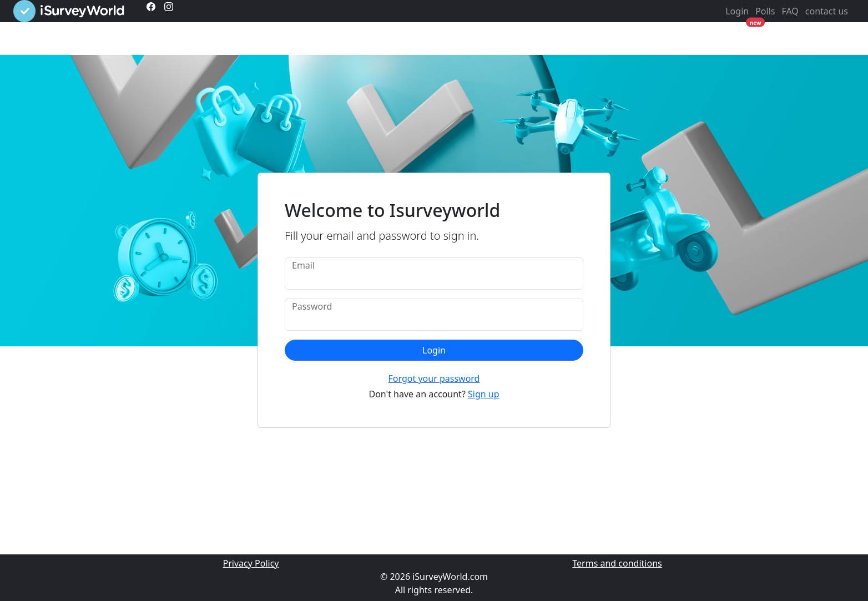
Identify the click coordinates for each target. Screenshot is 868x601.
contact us (827, 11)
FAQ (790, 11)
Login (737, 11)
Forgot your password (434, 378)
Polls (765, 11)
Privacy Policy (251, 563)
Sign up (484, 394)
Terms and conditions (617, 563)
